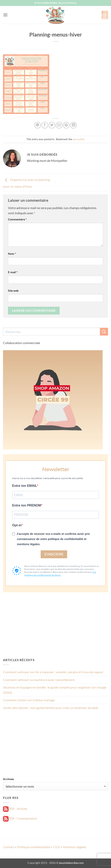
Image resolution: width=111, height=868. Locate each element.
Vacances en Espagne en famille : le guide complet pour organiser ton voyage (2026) (55, 690)
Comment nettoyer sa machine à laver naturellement (39, 680)
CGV (57, 847)
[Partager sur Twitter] (52, 125)
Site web (13, 291)
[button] (5, 15)
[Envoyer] (104, 332)
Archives (8, 779)
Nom (12, 254)
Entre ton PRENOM (27, 505)
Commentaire (17, 219)
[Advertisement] (55, 625)
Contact (9, 847)
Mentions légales (75, 847)
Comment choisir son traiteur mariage (29, 700)
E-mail (13, 272)
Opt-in (17, 525)
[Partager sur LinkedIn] (73, 125)
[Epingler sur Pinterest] (66, 125)
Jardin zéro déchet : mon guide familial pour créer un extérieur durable (51, 708)
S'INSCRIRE (54, 554)
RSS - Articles (15, 809)
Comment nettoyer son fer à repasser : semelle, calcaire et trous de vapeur (53, 672)
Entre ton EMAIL (25, 486)
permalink (78, 139)
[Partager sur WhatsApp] (38, 125)
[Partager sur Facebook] (45, 125)
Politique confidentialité (34, 847)
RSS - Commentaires (20, 818)
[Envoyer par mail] (59, 125)
